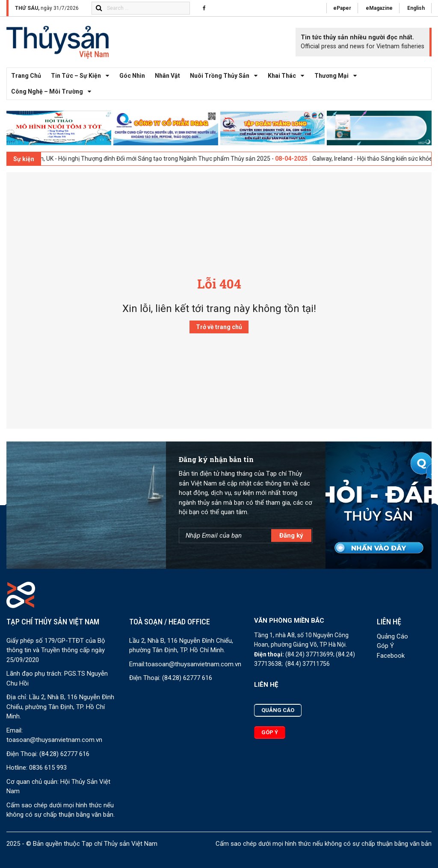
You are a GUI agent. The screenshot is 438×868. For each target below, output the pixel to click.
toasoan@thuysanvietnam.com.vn (54, 740)
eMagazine (379, 8)
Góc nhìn (132, 76)
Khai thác (288, 76)
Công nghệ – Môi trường (53, 92)
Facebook (391, 656)
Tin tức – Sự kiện (82, 76)
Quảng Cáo (392, 636)
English (416, 8)
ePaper (342, 8)
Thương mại (338, 76)
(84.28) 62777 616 (64, 754)
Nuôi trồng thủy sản (226, 76)
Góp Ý (385, 646)
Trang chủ (26, 76)
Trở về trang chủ (219, 327)
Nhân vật (167, 76)
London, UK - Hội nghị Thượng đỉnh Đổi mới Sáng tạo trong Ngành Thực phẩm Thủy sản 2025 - (172, 159)
